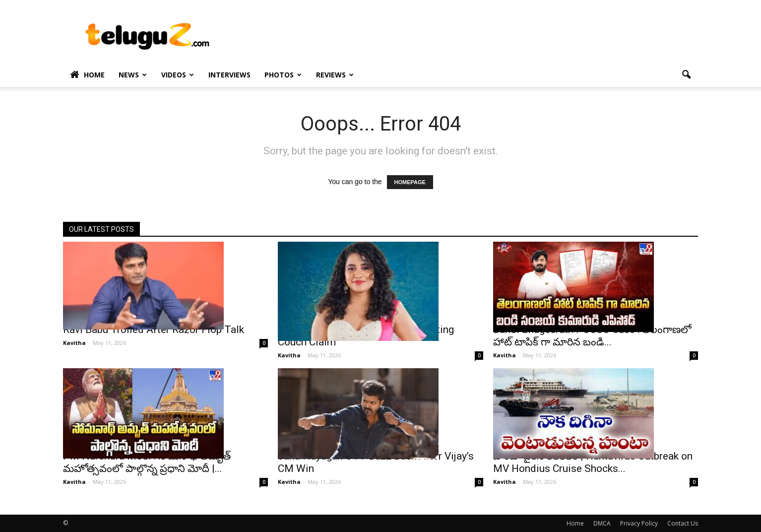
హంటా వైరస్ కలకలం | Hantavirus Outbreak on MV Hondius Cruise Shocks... (593, 462)
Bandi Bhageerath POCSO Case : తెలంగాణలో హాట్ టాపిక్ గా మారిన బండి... (592, 336)
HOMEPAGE (410, 182)
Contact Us (683, 523)
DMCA (602, 523)
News (133, 75)
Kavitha (74, 343)
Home (87, 75)
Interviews (229, 75)
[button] (686, 75)
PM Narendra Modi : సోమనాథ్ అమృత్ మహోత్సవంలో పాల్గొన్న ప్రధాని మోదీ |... (147, 462)
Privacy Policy (639, 523)
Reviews (335, 75)
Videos (178, 75)
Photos (283, 75)
